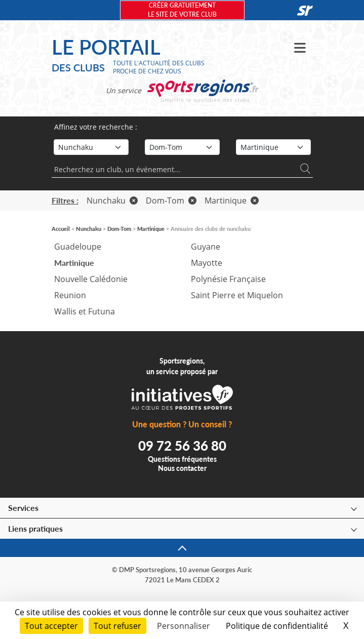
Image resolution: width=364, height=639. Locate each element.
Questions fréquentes (182, 459)
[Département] (273, 147)
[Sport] (91, 147)
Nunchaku (112, 201)
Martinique (232, 201)
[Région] (182, 147)
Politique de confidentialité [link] (277, 626)
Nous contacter (182, 468)
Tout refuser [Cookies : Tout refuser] (117, 626)
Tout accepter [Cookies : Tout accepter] (51, 626)
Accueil (61, 229)
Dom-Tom (171, 201)
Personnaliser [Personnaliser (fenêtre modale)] (184, 626)
